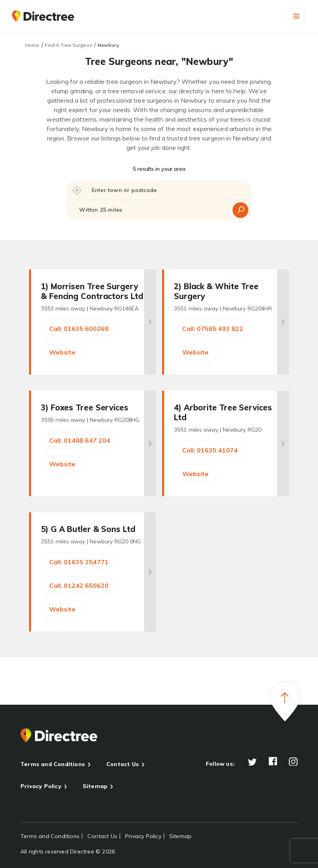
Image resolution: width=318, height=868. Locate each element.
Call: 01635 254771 (79, 562)
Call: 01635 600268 (79, 329)
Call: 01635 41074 (210, 450)
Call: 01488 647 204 (80, 440)
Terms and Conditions (53, 764)
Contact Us (123, 764)
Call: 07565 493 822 (213, 329)
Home (32, 45)
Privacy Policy (41, 786)
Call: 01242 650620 (79, 585)
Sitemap (95, 786)
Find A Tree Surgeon (69, 45)
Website (62, 352)
